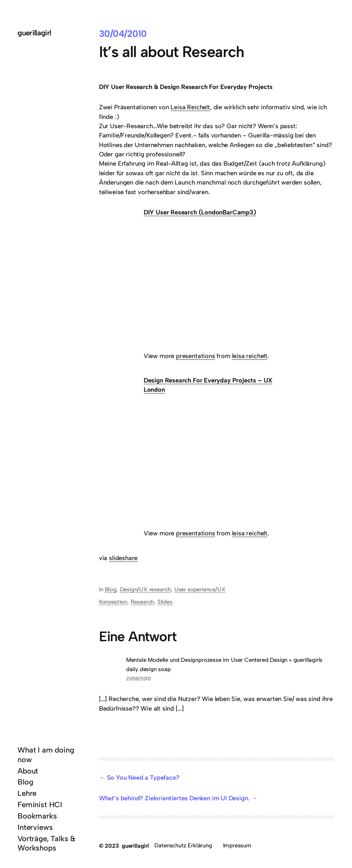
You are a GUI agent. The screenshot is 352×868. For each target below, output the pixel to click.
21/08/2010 (139, 679)
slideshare (123, 558)
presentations (196, 356)
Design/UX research (146, 589)
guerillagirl (34, 33)
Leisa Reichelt (190, 107)
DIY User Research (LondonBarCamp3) (200, 212)
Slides (165, 602)
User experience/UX (200, 589)
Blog (111, 589)
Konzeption (113, 602)
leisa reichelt (250, 356)
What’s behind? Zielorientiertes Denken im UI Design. (174, 798)
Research (142, 602)
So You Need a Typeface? (143, 778)
